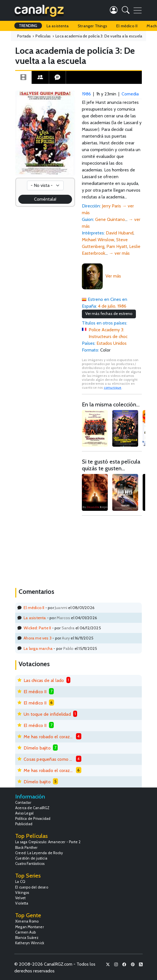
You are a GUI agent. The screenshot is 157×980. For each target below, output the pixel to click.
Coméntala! (45, 199)
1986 (86, 94)
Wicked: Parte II (37, 628)
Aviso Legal (24, 813)
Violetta (22, 903)
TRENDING (28, 26)
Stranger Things (92, 26)
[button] (126, 11)
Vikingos (22, 893)
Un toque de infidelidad (47, 714)
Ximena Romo (27, 921)
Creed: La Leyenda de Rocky (39, 853)
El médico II (127, 26)
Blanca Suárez (27, 938)
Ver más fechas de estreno (109, 314)
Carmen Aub (25, 932)
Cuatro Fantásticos (30, 864)
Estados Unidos (112, 343)
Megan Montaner (30, 927)
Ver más (113, 276)
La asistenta (58, 26)
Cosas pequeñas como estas (49, 759)
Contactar (23, 803)
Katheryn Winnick (30, 943)
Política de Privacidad (33, 819)
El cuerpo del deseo (32, 887)
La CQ (20, 882)
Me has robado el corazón (49, 737)
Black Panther (26, 848)
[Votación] (45, 185)
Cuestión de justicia (31, 858)
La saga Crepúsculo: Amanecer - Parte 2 (48, 842)
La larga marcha (38, 648)
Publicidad (24, 824)
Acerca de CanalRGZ (32, 808)
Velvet (20, 898)
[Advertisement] (112, 551)
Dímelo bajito (37, 748)
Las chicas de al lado (44, 680)
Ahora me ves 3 (38, 638)
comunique (113, 388)
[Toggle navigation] (138, 10)
